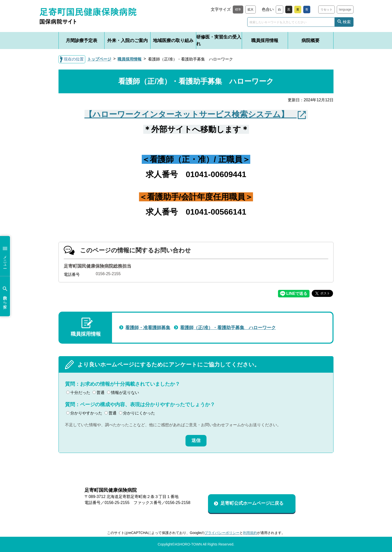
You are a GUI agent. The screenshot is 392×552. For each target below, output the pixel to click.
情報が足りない (123, 393)
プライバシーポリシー (222, 533)
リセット (326, 10)
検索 (347, 22)
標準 (238, 10)
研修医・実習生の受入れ (219, 40)
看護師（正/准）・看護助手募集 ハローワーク (228, 328)
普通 (98, 393)
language (345, 10)
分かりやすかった (84, 413)
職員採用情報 (265, 41)
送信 (196, 440)
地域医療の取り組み (173, 41)
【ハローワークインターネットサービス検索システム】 (191, 114)
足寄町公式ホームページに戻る (252, 503)
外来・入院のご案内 (127, 41)
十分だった (78, 393)
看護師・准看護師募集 (148, 328)
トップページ (99, 59)
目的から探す (5, 296)
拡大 (250, 10)
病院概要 (310, 41)
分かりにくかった (137, 413)
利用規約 (250, 533)
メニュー (5, 256)
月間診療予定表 (81, 41)
